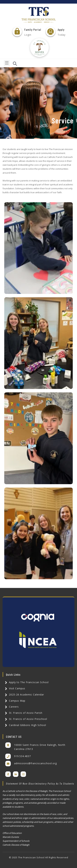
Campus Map (15, 701)
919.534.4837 (22, 756)
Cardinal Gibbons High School (25, 725)
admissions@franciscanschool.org (35, 763)
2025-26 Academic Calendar (24, 695)
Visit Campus (15, 688)
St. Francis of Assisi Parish (23, 713)
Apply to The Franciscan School (26, 682)
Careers (11, 707)
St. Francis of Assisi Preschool (25, 719)
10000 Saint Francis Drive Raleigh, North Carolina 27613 (40, 747)
